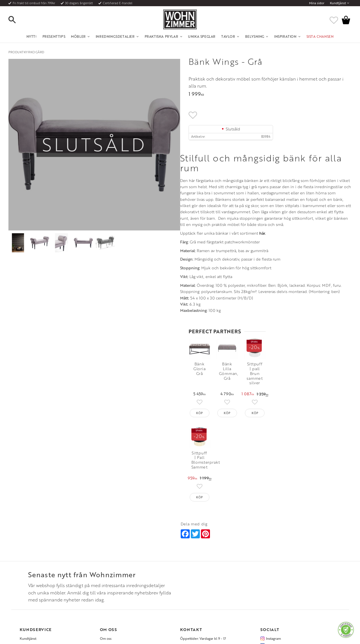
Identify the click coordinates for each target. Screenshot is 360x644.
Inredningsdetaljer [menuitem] (115, 36)
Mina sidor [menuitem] (317, 3)
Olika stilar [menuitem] (108, 564)
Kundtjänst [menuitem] (338, 3)
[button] (17, 20)
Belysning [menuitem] (255, 36)
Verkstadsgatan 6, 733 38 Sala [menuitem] (202, 578)
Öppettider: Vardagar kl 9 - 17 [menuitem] (203, 558)
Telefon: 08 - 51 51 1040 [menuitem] (198, 564)
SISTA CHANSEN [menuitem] (320, 36)
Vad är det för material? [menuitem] (38, 578)
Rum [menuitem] (104, 571)
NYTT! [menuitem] (32, 36)
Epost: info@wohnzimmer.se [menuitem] (202, 571)
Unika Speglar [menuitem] (202, 36)
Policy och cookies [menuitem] (34, 592)
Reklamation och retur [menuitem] (37, 585)
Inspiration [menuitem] (285, 36)
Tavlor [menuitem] (228, 36)
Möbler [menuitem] (78, 36)
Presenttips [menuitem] (54, 36)
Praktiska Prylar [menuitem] (162, 36)
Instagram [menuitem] (273, 558)
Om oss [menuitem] (106, 558)
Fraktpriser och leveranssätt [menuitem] (41, 571)
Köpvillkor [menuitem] (28, 564)
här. (91, 339)
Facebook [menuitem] (274, 564)
